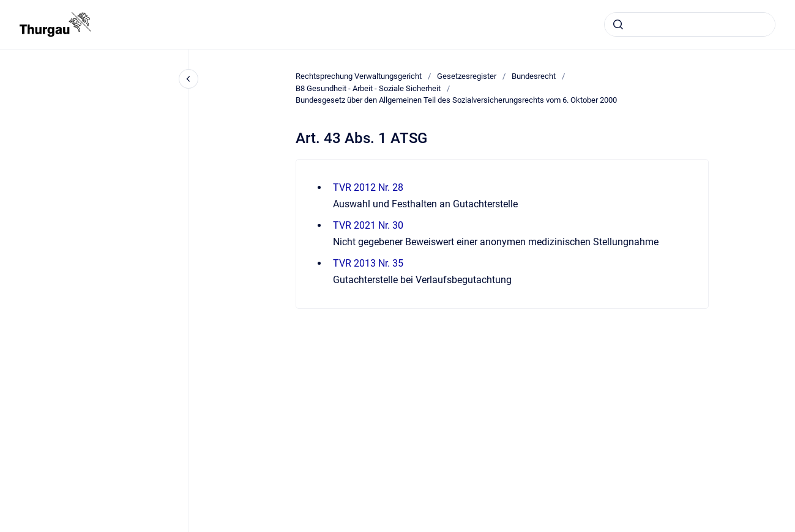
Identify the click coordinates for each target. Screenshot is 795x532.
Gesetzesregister (467, 76)
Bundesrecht (534, 76)
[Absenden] (618, 24)
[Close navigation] (188, 79)
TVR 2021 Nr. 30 (368, 225)
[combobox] (690, 24)
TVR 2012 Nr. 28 (368, 187)
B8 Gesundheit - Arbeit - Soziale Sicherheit (368, 88)
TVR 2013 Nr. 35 (368, 263)
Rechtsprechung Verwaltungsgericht (359, 76)
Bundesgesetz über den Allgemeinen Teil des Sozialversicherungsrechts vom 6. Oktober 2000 (456, 100)
